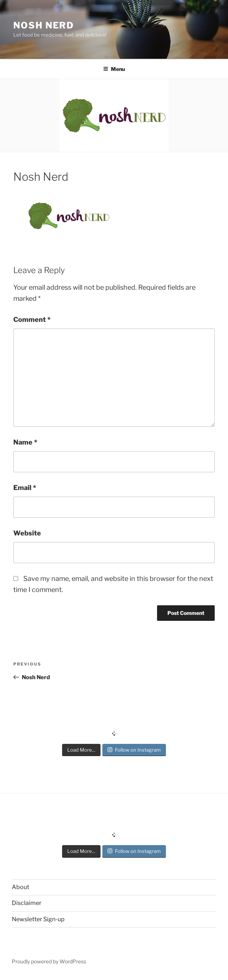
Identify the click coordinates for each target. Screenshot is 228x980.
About (21, 887)
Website (27, 533)
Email (25, 488)
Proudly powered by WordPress (49, 961)
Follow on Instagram (134, 750)
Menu (114, 69)
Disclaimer (27, 903)
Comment (32, 319)
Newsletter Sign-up (38, 919)
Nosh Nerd (44, 25)
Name (25, 442)
